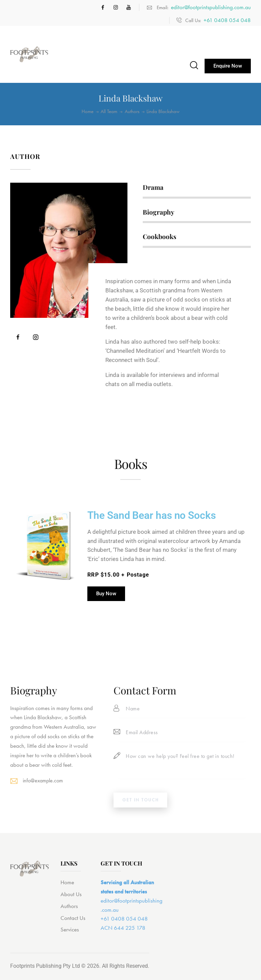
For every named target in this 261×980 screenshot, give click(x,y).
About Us (71, 896)
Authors (132, 111)
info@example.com (44, 780)
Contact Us (73, 920)
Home (88, 111)
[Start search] (194, 65)
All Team (109, 111)
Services (70, 932)
